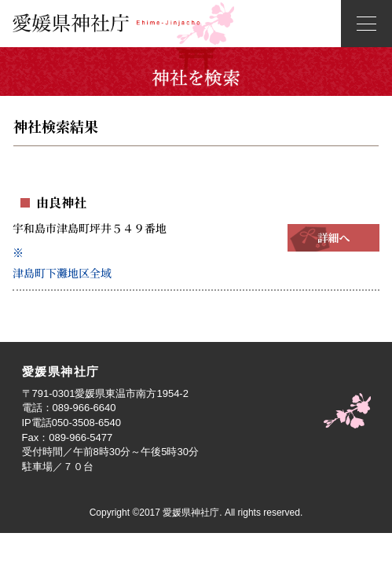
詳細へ (334, 237)
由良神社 (61, 202)
